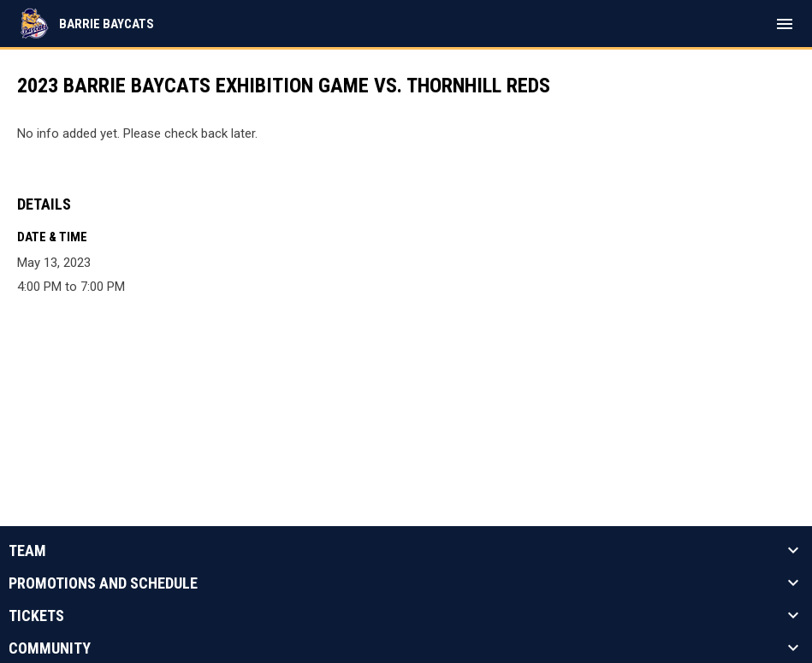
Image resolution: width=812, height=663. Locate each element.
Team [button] (27, 551)
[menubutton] (785, 24)
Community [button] (50, 648)
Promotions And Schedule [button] (103, 583)
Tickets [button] (36, 616)
